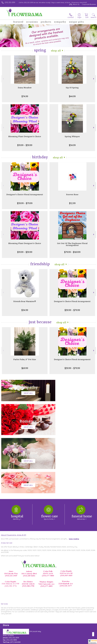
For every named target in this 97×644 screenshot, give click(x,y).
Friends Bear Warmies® (25, 301)
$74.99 (25, 96)
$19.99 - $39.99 (25, 145)
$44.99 (72, 96)
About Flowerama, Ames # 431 (14, 477)
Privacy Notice (63, 642)
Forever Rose (72, 195)
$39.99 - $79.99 (25, 203)
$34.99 (72, 145)
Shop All (56, 51)
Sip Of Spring (72, 88)
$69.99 (25, 368)
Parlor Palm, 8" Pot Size (25, 359)
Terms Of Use (52, 642)
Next (94, 79)
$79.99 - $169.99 (72, 252)
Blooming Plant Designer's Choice (25, 136)
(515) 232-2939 (10, 2)
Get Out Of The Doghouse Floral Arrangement (72, 244)
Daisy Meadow (25, 88)
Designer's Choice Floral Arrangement (25, 195)
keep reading (74, 481)
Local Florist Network (77, 642)
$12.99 (72, 203)
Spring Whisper (72, 136)
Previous (3, 79)
